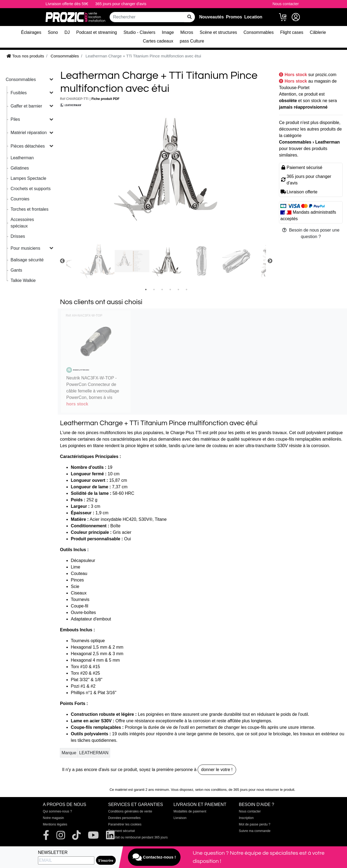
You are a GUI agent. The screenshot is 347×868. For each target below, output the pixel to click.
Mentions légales (55, 824)
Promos (234, 17)
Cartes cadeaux (158, 41)
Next (270, 261)
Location (253, 17)
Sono (53, 32)
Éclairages (31, 32)
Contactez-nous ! (154, 857)
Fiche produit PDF (105, 99)
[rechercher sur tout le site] (189, 17)
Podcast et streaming (97, 32)
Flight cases (292, 32)
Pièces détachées (28, 146)
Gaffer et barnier (26, 106)
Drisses (18, 236)
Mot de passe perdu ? (255, 824)
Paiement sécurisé (122, 831)
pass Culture (192, 41)
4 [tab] (170, 290)
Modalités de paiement (190, 811)
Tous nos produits (25, 56)
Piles (15, 119)
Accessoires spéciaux (22, 223)
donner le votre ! (217, 770)
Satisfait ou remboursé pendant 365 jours (138, 837)
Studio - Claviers (139, 32)
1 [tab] (146, 290)
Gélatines (20, 168)
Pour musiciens (25, 248)
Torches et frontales (30, 209)
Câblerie (318, 32)
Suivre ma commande (255, 831)
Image (168, 32)
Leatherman (22, 158)
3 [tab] (162, 290)
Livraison (180, 818)
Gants (16, 270)
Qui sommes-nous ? (57, 811)
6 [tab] (187, 290)
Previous (62, 261)
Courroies (20, 199)
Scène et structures (218, 32)
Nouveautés (212, 17)
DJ (67, 32)
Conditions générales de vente (130, 811)
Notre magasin (53, 818)
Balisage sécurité (27, 260)
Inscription (246, 818)
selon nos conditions (211, 790)
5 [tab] (178, 290)
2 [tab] (154, 290)
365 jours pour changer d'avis (121, 4)
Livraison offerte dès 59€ (67, 4)
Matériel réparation (29, 133)
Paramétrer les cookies (125, 824)
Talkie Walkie (23, 280)
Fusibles (19, 93)
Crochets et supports (31, 189)
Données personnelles (124, 818)
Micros (187, 32)
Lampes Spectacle (28, 178)
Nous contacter (286, 4)
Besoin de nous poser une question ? (311, 233)
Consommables (258, 32)
